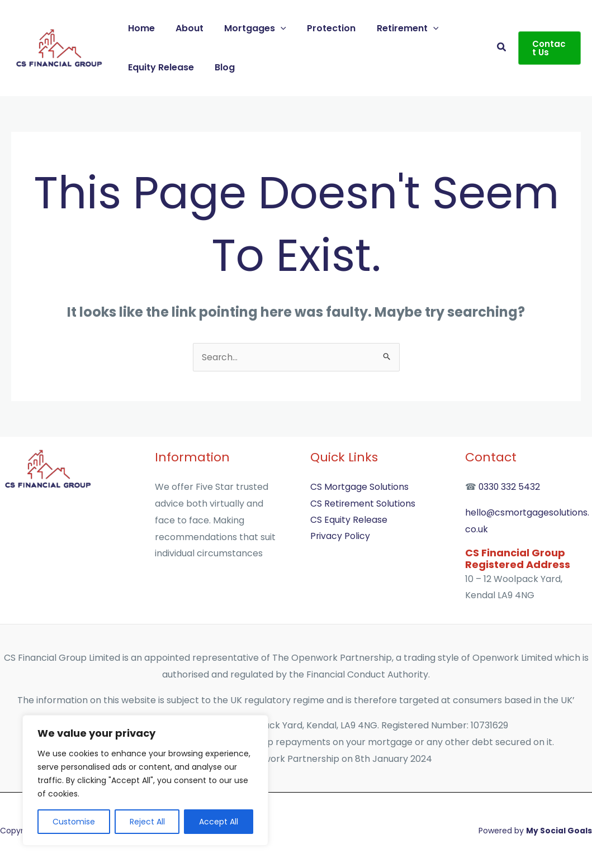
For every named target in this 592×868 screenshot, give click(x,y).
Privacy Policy (340, 537)
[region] (145, 780)
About (185, 28)
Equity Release (159, 67)
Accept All (219, 822)
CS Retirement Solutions (363, 504)
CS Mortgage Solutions (360, 487)
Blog (220, 67)
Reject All (147, 822)
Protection (321, 28)
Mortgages (248, 28)
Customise (74, 822)
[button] (273, 28)
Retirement (394, 28)
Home (140, 28)
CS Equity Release (349, 520)
